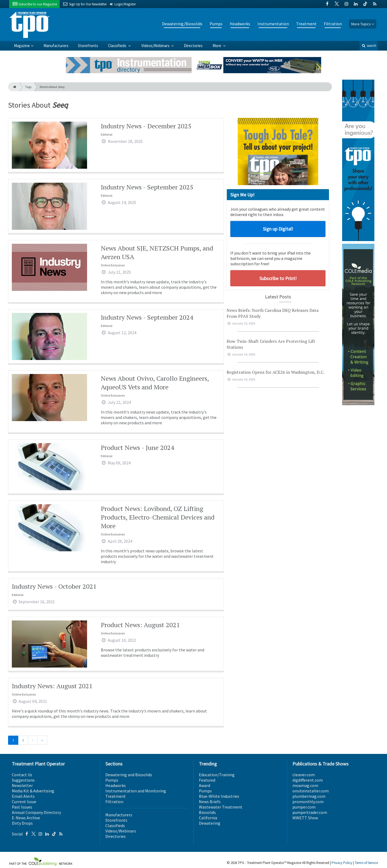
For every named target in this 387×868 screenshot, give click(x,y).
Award (205, 785)
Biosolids (207, 812)
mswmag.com (305, 785)
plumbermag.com (309, 796)
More (217, 46)
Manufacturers (56, 46)
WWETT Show (305, 818)
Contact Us (22, 775)
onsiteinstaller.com (311, 791)
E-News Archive (26, 818)
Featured (207, 780)
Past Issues (22, 807)
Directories (193, 46)
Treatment (306, 24)
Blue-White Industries (219, 796)
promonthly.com (308, 802)
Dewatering (210, 823)
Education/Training (217, 775)
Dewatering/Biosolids (182, 24)
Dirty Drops (22, 823)
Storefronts (88, 46)
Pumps (216, 24)
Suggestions (23, 780)
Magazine (22, 46)
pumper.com (304, 807)
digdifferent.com (308, 780)
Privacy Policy (342, 863)
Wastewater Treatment (221, 807)
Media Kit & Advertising (33, 791)
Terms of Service (366, 863)
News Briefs (210, 802)
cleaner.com (304, 775)
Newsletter (22, 785)
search (369, 46)
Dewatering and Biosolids (129, 775)
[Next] (33, 740)
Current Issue (24, 802)
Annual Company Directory (36, 812)
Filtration (333, 24)
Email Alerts (23, 796)
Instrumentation (273, 24)
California (208, 818)
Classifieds (118, 46)
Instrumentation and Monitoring (136, 791)
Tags (28, 87)
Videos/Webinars (156, 46)
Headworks (240, 24)
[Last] (42, 740)
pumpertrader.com (310, 812)
